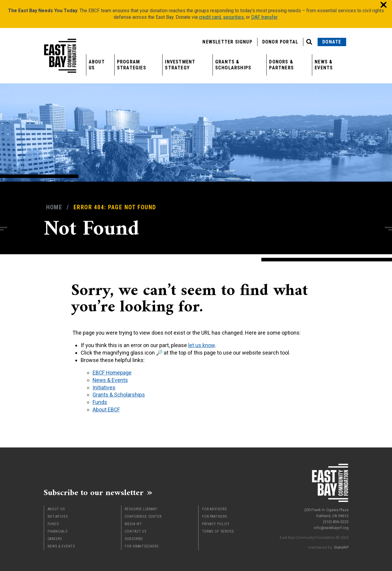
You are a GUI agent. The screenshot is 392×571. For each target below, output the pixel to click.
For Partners (215, 516)
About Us (97, 65)
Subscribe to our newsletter (97, 492)
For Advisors (214, 508)
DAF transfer (264, 17)
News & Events (324, 65)
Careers (55, 538)
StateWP (341, 546)
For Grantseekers (142, 546)
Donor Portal (280, 42)
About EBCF (106, 409)
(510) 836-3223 (336, 520)
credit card (210, 17)
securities (233, 17)
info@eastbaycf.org (331, 526)
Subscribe (134, 538)
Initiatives (58, 516)
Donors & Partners (281, 65)
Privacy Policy (216, 523)
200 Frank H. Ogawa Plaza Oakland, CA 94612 (326, 511)
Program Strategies (132, 65)
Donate (332, 42)
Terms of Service (218, 531)
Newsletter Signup (227, 42)
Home (54, 207)
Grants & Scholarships (233, 65)
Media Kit (133, 523)
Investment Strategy (180, 65)
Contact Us (136, 531)
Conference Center (143, 516)
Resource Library (141, 508)
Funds (53, 523)
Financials (58, 531)
